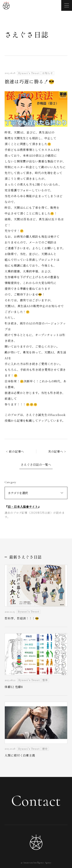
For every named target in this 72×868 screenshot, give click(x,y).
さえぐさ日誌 (27, 34)
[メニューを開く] (67, 5)
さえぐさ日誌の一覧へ (36, 464)
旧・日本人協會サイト (23, 507)
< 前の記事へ (15, 451)
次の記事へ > (57, 451)
